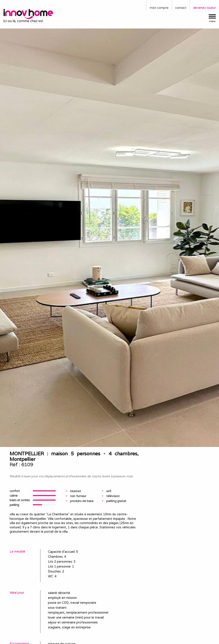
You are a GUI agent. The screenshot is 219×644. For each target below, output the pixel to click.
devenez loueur (204, 8)
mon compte (159, 8)
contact (181, 8)
